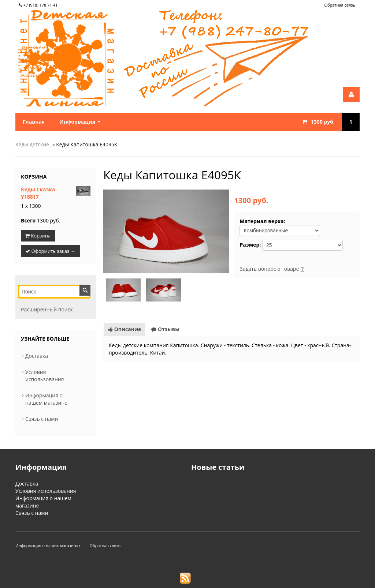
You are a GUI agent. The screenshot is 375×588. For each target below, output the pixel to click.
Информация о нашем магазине (46, 399)
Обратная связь (340, 5)
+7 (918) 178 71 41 (38, 5)
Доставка (37, 356)
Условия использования (45, 376)
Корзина (34, 177)
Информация (80, 122)
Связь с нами (42, 419)
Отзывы (165, 329)
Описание (125, 329)
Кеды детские (32, 144)
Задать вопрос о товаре (269, 269)
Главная (34, 122)
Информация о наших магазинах (48, 545)
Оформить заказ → (50, 251)
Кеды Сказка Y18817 (38, 193)
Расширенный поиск (47, 309)
